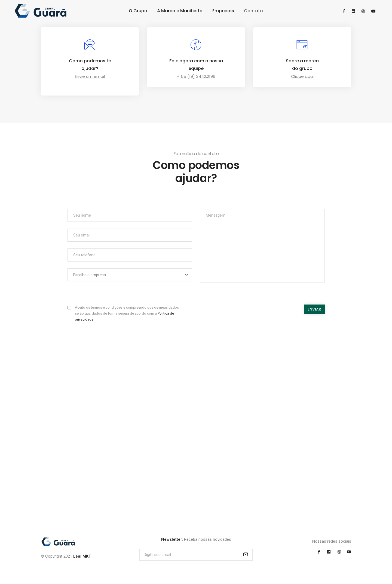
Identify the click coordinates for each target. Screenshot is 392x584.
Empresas (223, 11)
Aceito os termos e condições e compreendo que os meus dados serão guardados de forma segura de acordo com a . (127, 313)
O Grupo (138, 11)
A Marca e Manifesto (180, 11)
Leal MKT (82, 556)
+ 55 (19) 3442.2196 (196, 76)
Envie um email (90, 76)
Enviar (314, 309)
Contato (253, 11)
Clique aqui (302, 76)
